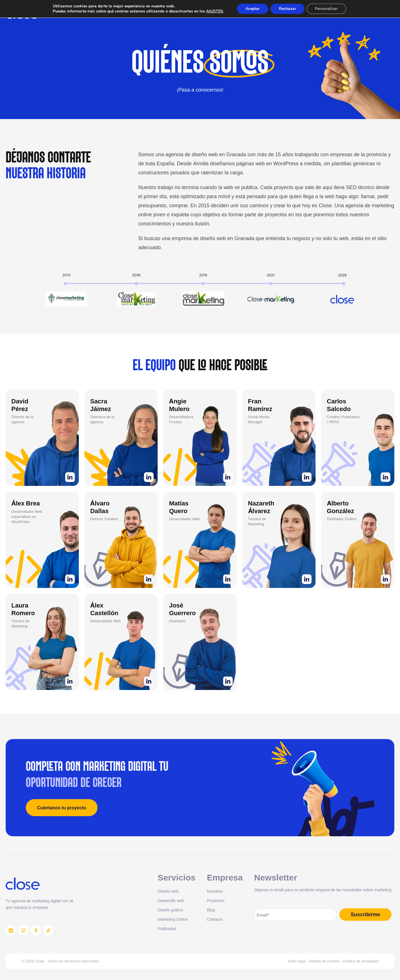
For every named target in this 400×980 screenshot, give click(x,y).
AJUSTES (214, 11)
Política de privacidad (361, 961)
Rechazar (287, 9)
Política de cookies (324, 961)
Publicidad (167, 929)
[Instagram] (23, 930)
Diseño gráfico (170, 910)
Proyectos (216, 900)
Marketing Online (173, 919)
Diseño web (168, 891)
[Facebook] (36, 930)
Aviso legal (297, 961)
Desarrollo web (171, 900)
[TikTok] (48, 930)
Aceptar (253, 9)
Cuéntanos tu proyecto (62, 808)
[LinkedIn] (11, 930)
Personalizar (327, 9)
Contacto (215, 919)
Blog (211, 910)
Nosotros (215, 891)
